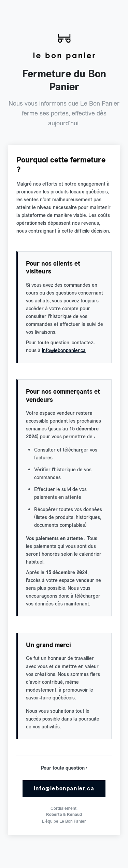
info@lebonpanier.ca (64, 350)
